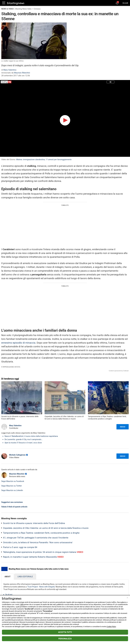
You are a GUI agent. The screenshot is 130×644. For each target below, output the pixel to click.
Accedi (125, 3)
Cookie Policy (111, 627)
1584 (22, 605)
